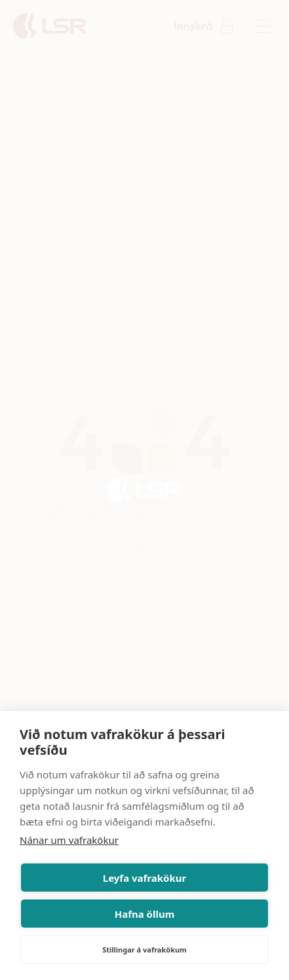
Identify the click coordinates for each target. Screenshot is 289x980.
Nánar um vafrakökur (69, 840)
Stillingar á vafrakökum (144, 950)
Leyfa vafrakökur (144, 878)
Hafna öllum (145, 914)
